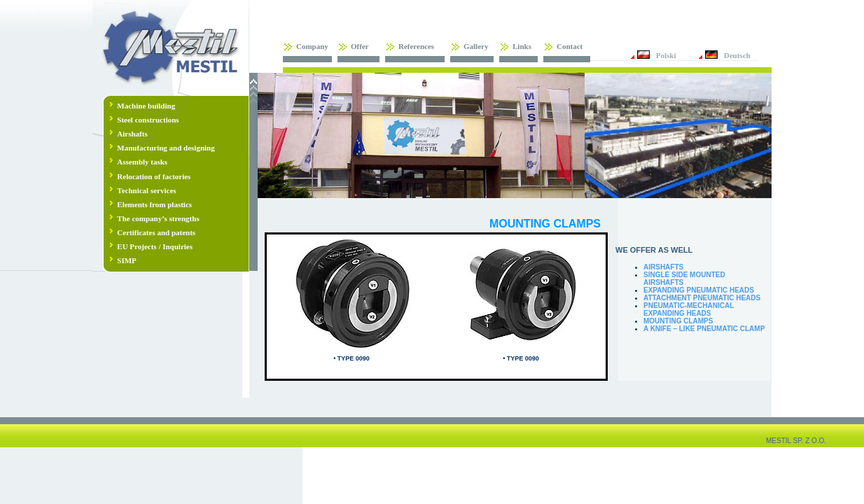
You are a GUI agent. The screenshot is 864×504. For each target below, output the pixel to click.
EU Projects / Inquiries (155, 246)
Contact (570, 46)
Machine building (146, 106)
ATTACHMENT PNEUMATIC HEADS (702, 298)
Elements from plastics (154, 204)
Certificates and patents (156, 232)
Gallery (476, 46)
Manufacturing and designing (166, 148)
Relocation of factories (154, 176)
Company (312, 46)
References (416, 46)
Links (522, 46)
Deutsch (737, 55)
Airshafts (132, 134)
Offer (360, 46)
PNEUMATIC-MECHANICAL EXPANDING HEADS (689, 309)
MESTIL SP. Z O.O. (796, 441)
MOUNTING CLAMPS (678, 321)
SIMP (127, 260)
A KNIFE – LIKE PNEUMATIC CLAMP (704, 329)
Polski (666, 55)
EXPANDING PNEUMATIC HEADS (699, 290)
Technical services (146, 190)
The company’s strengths (158, 218)
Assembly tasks (142, 162)
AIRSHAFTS (663, 267)
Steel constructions (148, 120)
